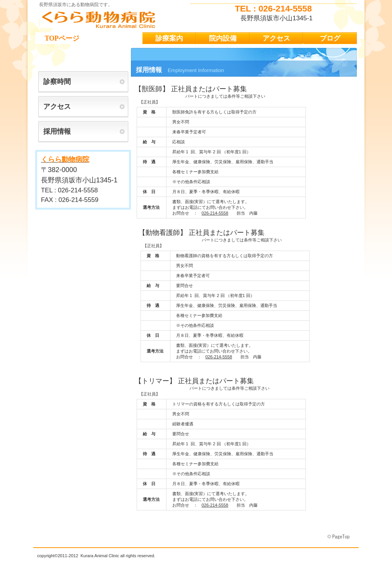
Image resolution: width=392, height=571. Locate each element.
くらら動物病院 (112, 20)
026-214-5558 (215, 213)
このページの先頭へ (339, 537)
